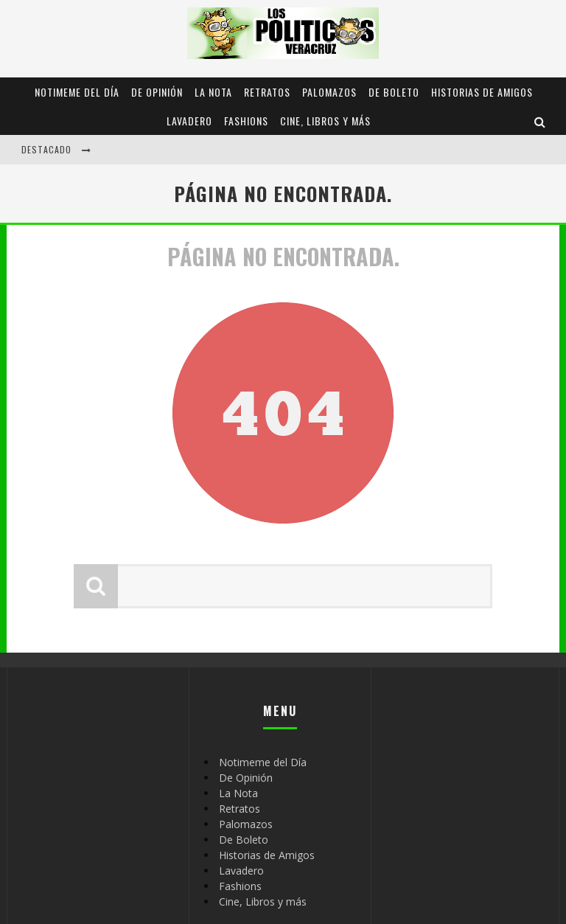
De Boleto (394, 92)
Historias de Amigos (482, 92)
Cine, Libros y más (325, 121)
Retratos (267, 92)
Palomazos (329, 92)
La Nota (213, 92)
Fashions (246, 121)
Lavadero (189, 121)
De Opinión (157, 92)
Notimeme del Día (77, 92)
